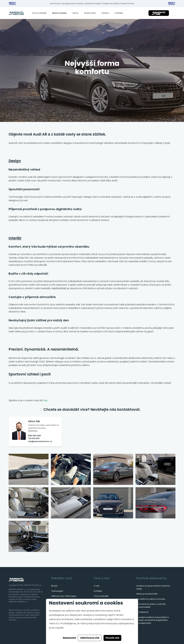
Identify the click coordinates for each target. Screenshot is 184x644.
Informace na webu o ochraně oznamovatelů (151, 606)
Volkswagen (57, 591)
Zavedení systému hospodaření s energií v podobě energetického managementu (153, 620)
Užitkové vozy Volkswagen (64, 596)
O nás (97, 586)
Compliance (142, 612)
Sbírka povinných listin (147, 594)
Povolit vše (112, 638)
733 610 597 (34, 438)
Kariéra (105, 13)
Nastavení (70, 638)
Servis (75, 13)
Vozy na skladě (39, 13)
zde (45, 400)
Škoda (54, 586)
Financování (90, 13)
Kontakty (119, 13)
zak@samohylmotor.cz (40, 441)
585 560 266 (34, 436)
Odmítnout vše (90, 638)
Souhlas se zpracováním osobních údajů (153, 587)
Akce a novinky (59, 13)
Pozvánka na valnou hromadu (151, 599)
